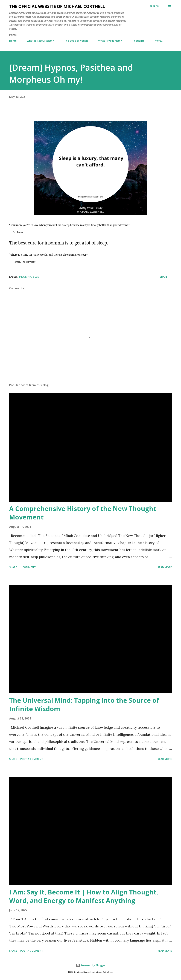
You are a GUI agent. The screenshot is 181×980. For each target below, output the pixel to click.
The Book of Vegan (76, 41)
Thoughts (138, 41)
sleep (37, 277)
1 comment (28, 567)
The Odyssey (28, 262)
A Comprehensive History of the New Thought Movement (83, 513)
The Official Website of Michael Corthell (57, 6)
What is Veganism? (110, 41)
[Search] (154, 6)
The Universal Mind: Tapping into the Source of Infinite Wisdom (84, 705)
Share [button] (164, 277)
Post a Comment (32, 759)
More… (159, 41)
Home (13, 41)
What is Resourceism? (40, 41)
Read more (165, 567)
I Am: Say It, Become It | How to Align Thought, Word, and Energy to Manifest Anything (84, 896)
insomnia (25, 277)
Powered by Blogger (90, 965)
